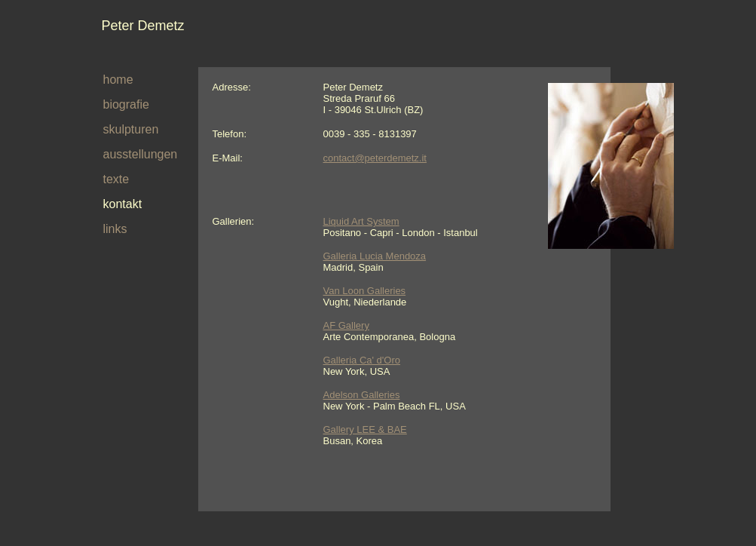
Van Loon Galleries (365, 291)
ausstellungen (141, 154)
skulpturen (131, 129)
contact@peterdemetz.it (375, 158)
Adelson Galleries (362, 395)
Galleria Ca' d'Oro (362, 360)
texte (116, 179)
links (115, 229)
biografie (126, 104)
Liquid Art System (361, 221)
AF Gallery (346, 325)
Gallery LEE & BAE (365, 429)
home (118, 80)
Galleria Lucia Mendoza (375, 256)
